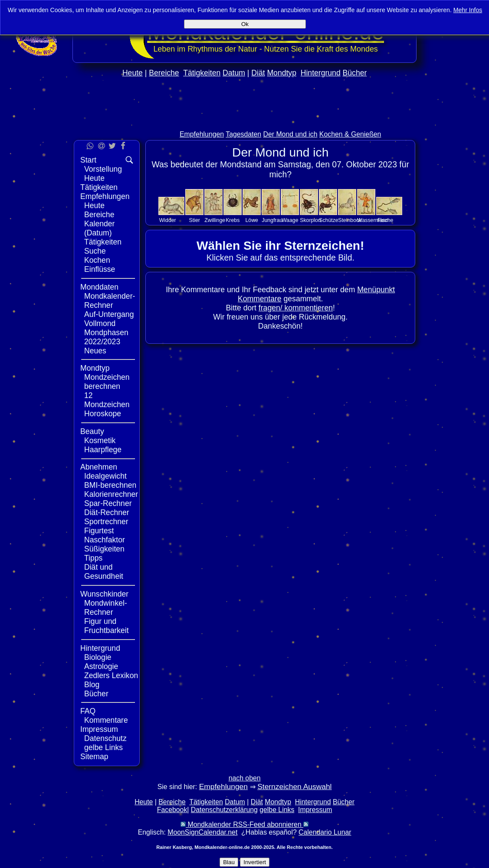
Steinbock (350, 220)
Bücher (355, 73)
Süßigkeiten (104, 549)
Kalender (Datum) (99, 228)
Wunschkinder (104, 594)
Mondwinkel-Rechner (106, 608)
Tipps (93, 558)
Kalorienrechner (111, 494)
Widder (168, 220)
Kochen (97, 260)
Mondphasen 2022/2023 (106, 337)
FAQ (88, 711)
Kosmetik (100, 441)
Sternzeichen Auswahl (294, 786)
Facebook (172, 810)
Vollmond (100, 323)
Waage (290, 220)
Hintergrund (321, 73)
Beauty (92, 431)
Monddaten (99, 287)
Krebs (233, 220)
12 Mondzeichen (107, 400)
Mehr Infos (468, 10)
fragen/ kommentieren (296, 308)
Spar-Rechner (108, 503)
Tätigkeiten (202, 73)
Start (88, 160)
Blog (92, 685)
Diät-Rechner (107, 512)
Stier (195, 220)
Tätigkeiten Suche (103, 246)
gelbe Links (103, 747)
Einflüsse (100, 269)
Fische (385, 220)
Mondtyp (281, 73)
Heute (133, 73)
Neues (95, 351)
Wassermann (373, 220)
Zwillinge (215, 220)
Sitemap (94, 757)
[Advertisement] (453, 259)
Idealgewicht (105, 476)
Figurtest (99, 531)
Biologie (98, 657)
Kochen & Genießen (350, 134)
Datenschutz (105, 738)
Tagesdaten (243, 134)
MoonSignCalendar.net (202, 832)
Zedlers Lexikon (111, 675)
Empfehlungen (202, 134)
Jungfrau (272, 220)
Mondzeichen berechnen (107, 382)
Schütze (329, 220)
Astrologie (101, 666)
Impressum (99, 729)
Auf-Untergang (109, 314)
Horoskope (103, 414)
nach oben (245, 778)
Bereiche (164, 73)
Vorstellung (103, 169)
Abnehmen (99, 467)
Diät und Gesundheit (104, 572)
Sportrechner (106, 522)
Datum (234, 73)
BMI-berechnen (110, 485)
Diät (258, 73)
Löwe (252, 220)
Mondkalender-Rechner (110, 301)
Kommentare (106, 720)
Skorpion (310, 220)
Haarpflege (103, 450)
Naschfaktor (105, 540)
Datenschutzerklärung (224, 810)
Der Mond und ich (290, 134)
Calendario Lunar (325, 832)
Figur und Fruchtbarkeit (107, 626)
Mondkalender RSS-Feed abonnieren (244, 824)
